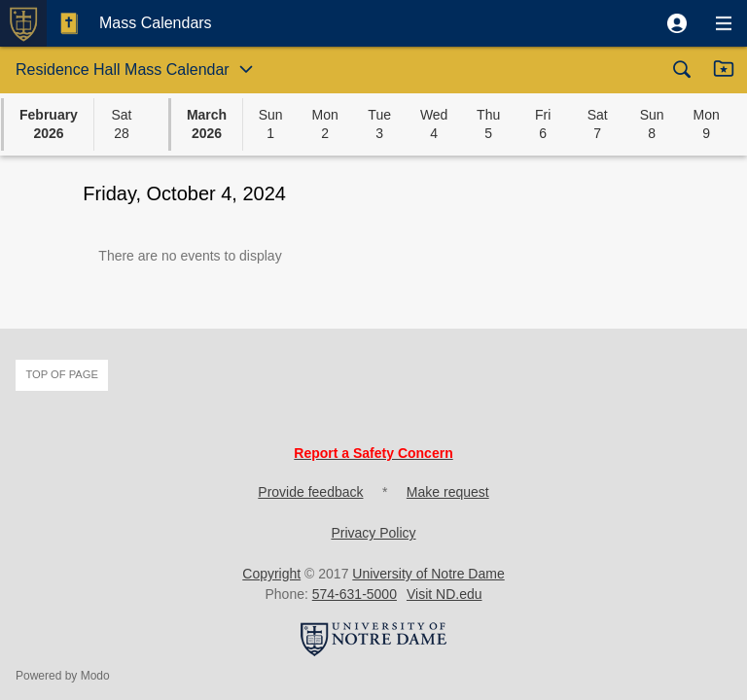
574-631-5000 (355, 594)
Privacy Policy (373, 533)
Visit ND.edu (445, 594)
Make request (448, 492)
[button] (677, 23)
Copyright (271, 574)
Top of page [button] (62, 374)
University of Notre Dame (428, 574)
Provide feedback (310, 492)
